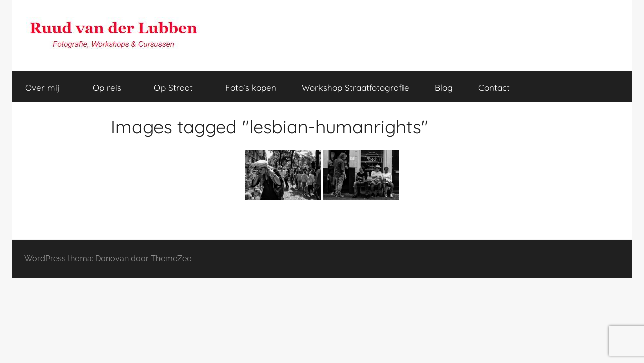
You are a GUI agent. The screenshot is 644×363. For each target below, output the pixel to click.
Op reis (112, 87)
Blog (444, 87)
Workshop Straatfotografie (355, 87)
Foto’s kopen (251, 87)
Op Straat (179, 87)
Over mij (48, 87)
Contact (494, 87)
